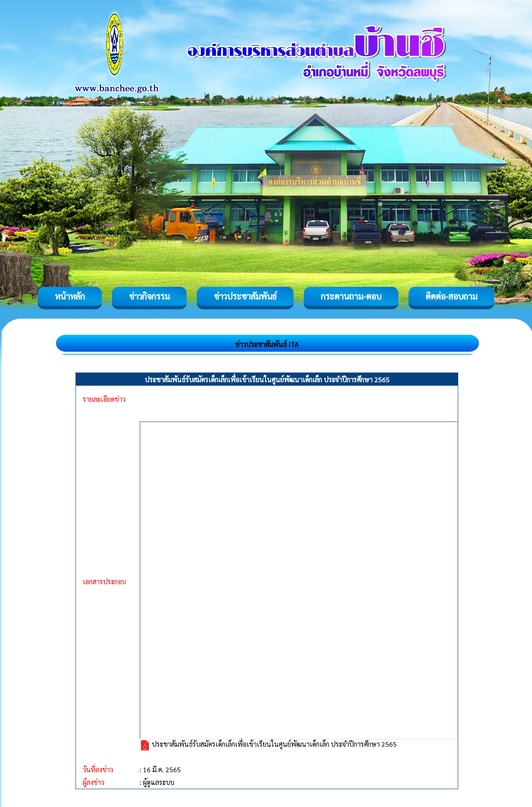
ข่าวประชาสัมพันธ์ (245, 296)
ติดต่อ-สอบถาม (451, 296)
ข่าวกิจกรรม (149, 296)
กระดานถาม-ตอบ (351, 296)
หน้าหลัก (70, 296)
